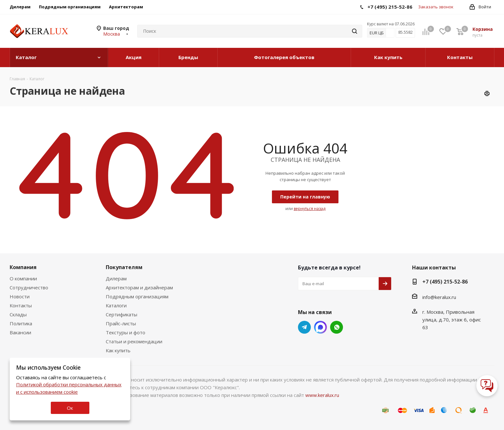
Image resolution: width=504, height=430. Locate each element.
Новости (20, 296)
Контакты (21, 305)
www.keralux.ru (322, 395)
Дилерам (116, 278)
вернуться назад (310, 209)
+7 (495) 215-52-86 (445, 282)
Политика (21, 323)
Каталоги (116, 305)
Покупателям (124, 267)
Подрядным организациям (137, 296)
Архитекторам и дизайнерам (139, 287)
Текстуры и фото (126, 332)
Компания (23, 267)
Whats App (320, 327)
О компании (23, 278)
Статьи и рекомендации (134, 341)
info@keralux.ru (439, 297)
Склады (18, 314)
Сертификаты (122, 314)
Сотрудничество (29, 287)
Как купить (118, 350)
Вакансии (20, 332)
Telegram (304, 327)
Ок (70, 408)
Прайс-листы (121, 323)
